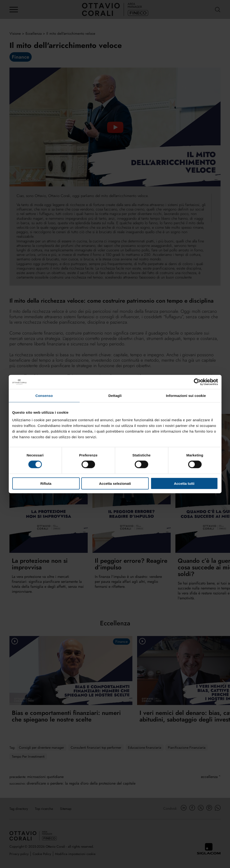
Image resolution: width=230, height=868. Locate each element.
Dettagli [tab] (115, 396)
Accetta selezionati (115, 483)
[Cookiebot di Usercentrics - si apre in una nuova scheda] (197, 382)
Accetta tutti (184, 483)
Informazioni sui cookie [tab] (186, 396)
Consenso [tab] (44, 396)
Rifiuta (46, 483)
